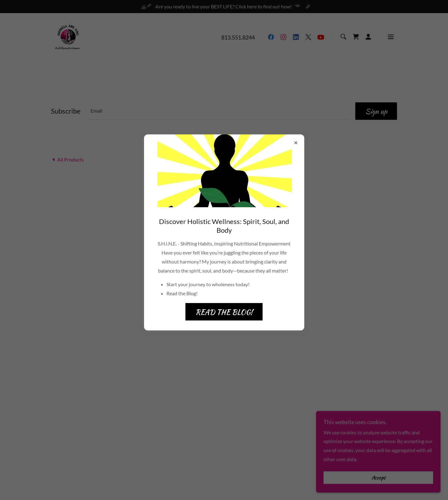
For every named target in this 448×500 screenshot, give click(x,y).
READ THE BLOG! (224, 312)
